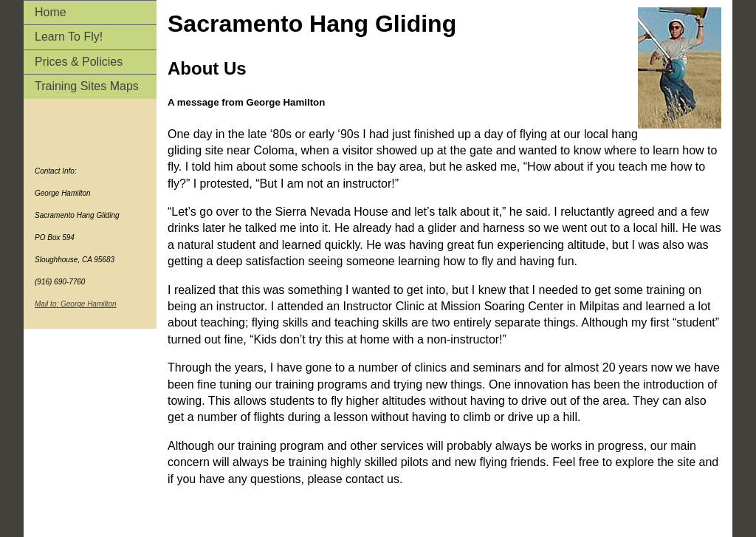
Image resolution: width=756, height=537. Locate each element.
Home (51, 12)
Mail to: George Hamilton (76, 304)
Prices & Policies (79, 62)
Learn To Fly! (69, 37)
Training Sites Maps (87, 86)
